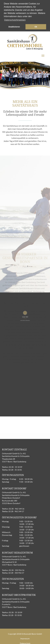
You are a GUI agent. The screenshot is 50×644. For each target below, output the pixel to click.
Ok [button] (36, 27)
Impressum (25, 638)
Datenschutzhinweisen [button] (15, 20)
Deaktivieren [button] (14, 27)
